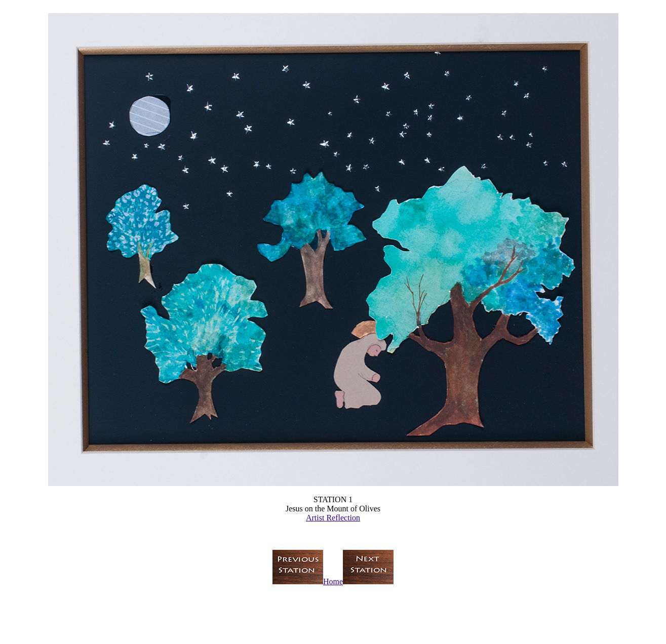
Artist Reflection (333, 518)
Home (333, 581)
